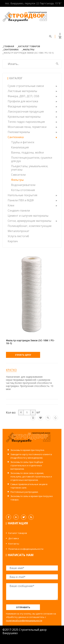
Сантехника (11, 50)
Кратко (11, 370)
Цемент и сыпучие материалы (28, 216)
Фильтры (29, 50)
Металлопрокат (19, 231)
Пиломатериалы (19, 132)
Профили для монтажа (23, 101)
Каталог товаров (29, 46)
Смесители (18, 175)
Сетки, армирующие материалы (29, 221)
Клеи (11, 205)
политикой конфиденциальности (24, 620)
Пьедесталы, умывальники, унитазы (30, 168)
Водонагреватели (23, 185)
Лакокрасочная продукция (26, 111)
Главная (9, 46)
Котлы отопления (23, 190)
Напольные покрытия (22, 195)
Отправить (23, 607)
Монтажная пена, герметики (27, 127)
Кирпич (13, 241)
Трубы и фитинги (23, 142)
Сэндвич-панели (19, 211)
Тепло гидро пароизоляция (26, 122)
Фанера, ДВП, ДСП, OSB (23, 96)
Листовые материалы (22, 91)
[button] (56, 86)
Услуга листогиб (18, 236)
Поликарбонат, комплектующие (30, 226)
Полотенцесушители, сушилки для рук (32, 159)
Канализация (20, 147)
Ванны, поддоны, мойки (27, 152)
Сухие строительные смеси (26, 86)
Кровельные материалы (24, 117)
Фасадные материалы (22, 106)
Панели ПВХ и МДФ (21, 200)
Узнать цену (23, 355)
